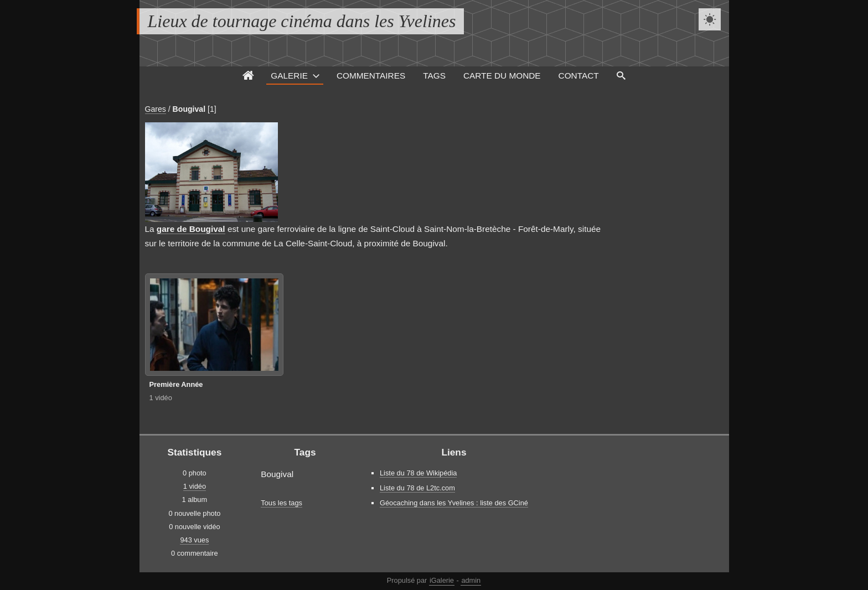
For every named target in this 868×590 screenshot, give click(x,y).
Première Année (176, 384)
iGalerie (442, 580)
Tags (434, 76)
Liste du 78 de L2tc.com (417, 488)
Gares (156, 109)
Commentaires (371, 76)
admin (471, 580)
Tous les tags (281, 503)
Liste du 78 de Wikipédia (418, 473)
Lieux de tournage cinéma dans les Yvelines (302, 21)
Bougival (189, 109)
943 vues (194, 540)
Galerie (289, 76)
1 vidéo (161, 398)
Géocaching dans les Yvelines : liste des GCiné (454, 503)
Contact (579, 76)
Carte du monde (502, 76)
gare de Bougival (191, 229)
